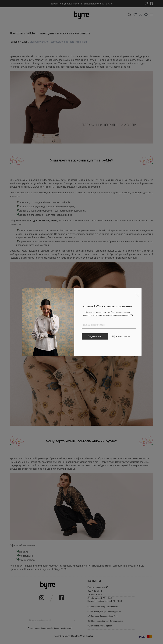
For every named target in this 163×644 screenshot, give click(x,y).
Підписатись (95, 336)
